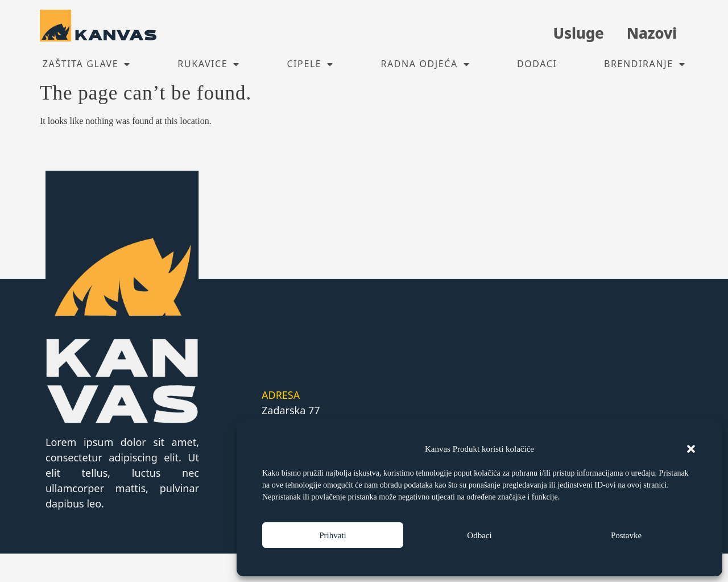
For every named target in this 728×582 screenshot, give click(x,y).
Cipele (310, 64)
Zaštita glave (87, 64)
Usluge (578, 33)
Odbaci (479, 535)
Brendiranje (645, 64)
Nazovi (652, 33)
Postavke (626, 535)
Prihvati (333, 535)
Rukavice (209, 64)
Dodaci (537, 64)
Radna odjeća (425, 64)
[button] (691, 449)
